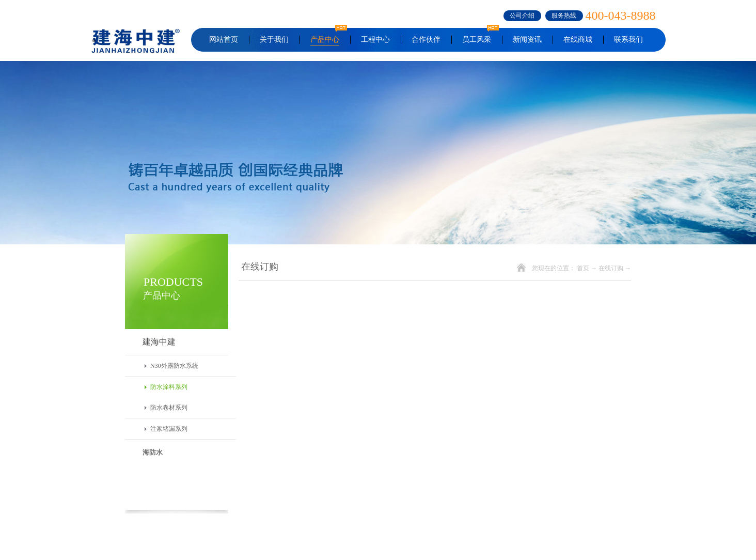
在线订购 (611, 268)
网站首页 (224, 40)
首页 (583, 268)
